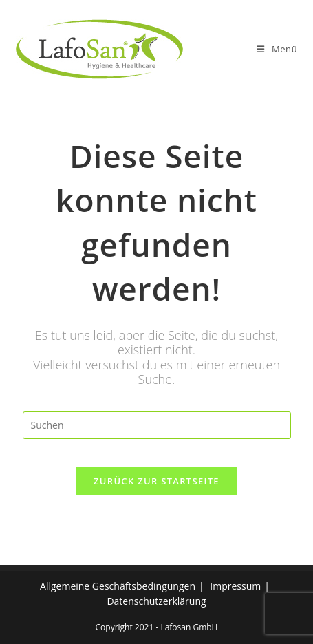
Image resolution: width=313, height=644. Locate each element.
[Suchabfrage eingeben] (157, 425)
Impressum (235, 586)
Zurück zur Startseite (156, 481)
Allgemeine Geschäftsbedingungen (118, 586)
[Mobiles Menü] (277, 49)
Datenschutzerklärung (156, 601)
